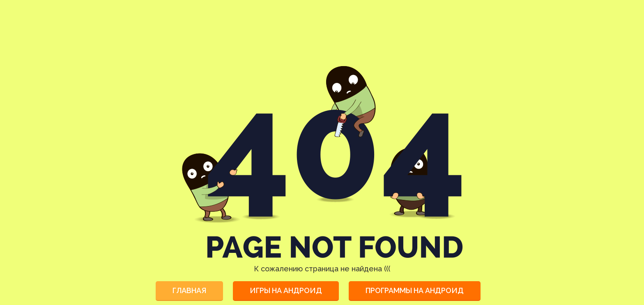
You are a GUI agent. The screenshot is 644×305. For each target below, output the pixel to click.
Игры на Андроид (286, 290)
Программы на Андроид (415, 290)
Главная (189, 290)
